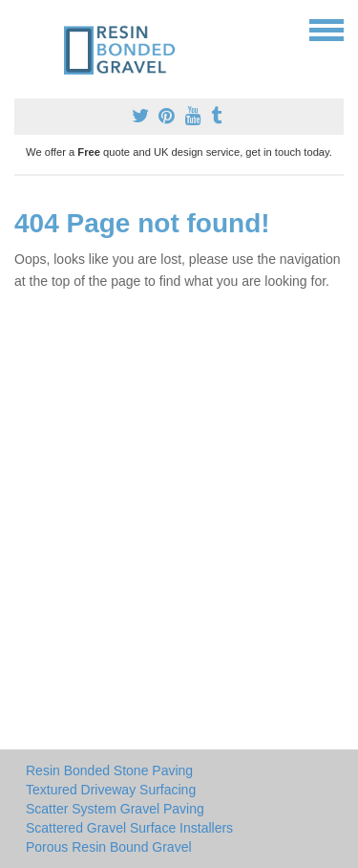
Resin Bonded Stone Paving (109, 770)
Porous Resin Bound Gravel (109, 847)
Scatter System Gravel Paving (115, 809)
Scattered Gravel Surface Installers (129, 828)
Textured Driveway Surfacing (111, 790)
